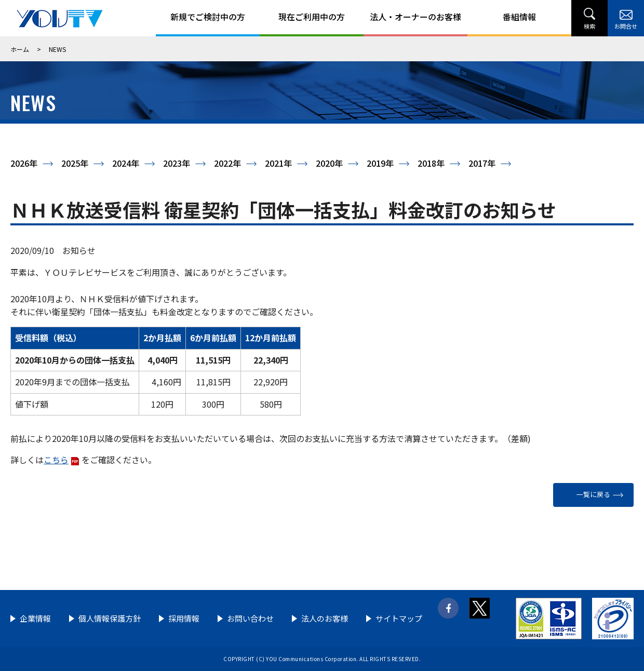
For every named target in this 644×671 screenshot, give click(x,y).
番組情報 (519, 17)
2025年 (75, 163)
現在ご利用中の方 (312, 17)
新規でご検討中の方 (208, 17)
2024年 (126, 163)
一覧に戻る (593, 494)
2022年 (227, 163)
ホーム (20, 49)
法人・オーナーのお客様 (415, 17)
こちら (56, 460)
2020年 (329, 163)
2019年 (380, 163)
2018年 (431, 163)
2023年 (177, 163)
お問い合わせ (250, 618)
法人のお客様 (325, 618)
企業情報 (35, 618)
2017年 (482, 163)
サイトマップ (399, 618)
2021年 (278, 163)
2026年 (24, 163)
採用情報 (184, 618)
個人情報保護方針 (110, 618)
